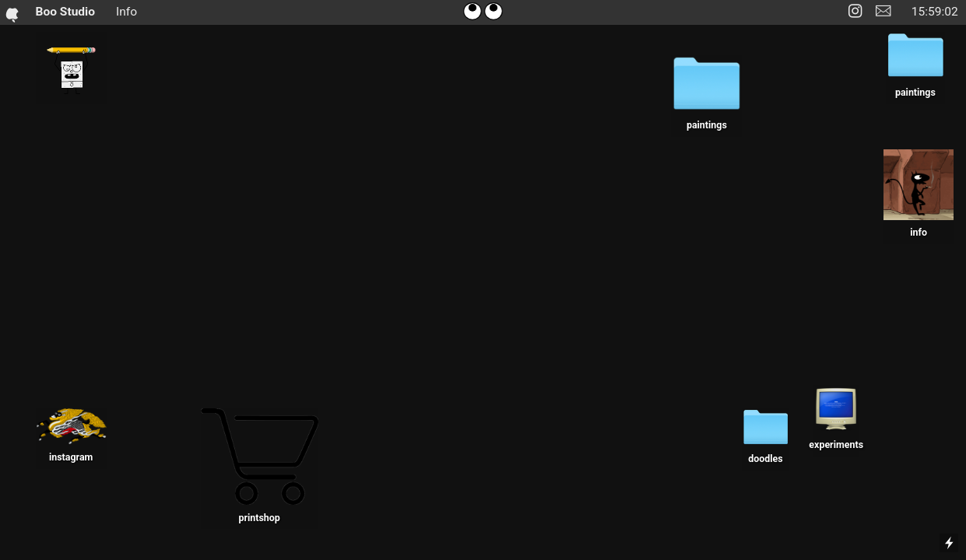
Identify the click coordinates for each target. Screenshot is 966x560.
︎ (883, 12)
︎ (855, 12)
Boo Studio (58, 12)
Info (126, 12)
